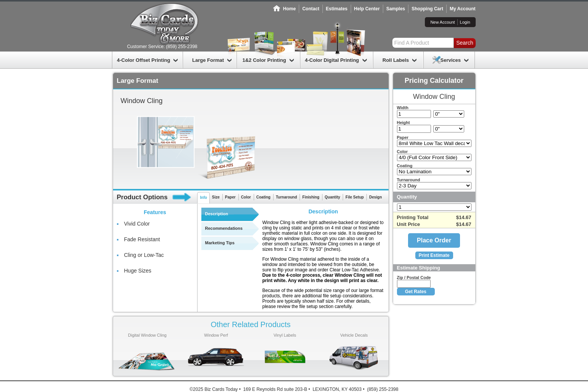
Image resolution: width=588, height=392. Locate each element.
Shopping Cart (427, 9)
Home (289, 9)
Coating (263, 197)
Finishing (311, 197)
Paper (230, 197)
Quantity (333, 197)
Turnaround (286, 197)
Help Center (367, 9)
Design (375, 197)
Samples (396, 9)
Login (465, 22)
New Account (442, 22)
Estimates (337, 9)
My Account (463, 9)
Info (204, 198)
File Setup (355, 197)
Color (246, 197)
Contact (311, 9)
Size (216, 197)
